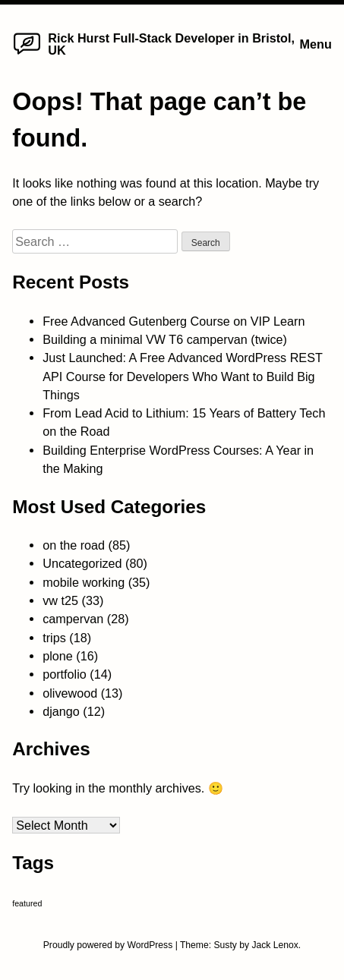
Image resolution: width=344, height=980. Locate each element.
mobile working (84, 582)
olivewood (70, 693)
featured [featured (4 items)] (27, 903)
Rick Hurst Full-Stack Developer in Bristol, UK (171, 44)
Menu (316, 44)
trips (54, 638)
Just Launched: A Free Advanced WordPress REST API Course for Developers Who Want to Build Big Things (183, 376)
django (61, 711)
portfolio (65, 674)
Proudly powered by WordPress (109, 945)
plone (58, 656)
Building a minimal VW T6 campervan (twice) (165, 339)
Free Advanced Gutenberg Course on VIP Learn (174, 321)
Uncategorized (82, 563)
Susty (225, 945)
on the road (74, 545)
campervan (73, 619)
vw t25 (60, 600)
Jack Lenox (275, 945)
